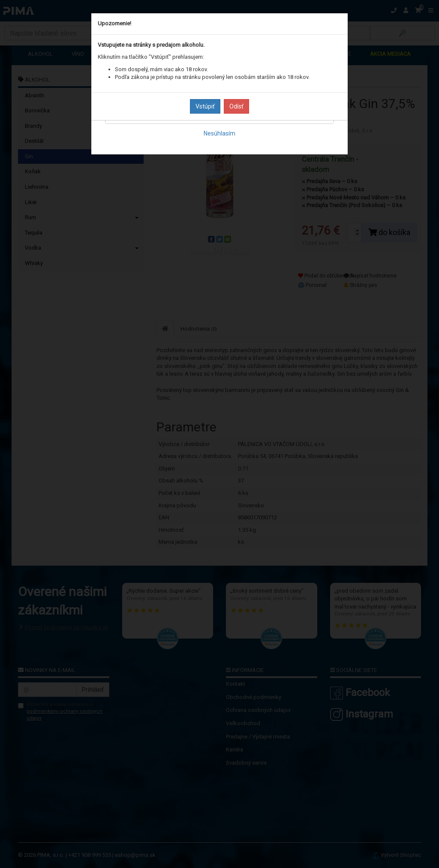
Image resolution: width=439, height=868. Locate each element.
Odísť (236, 106)
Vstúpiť (205, 106)
